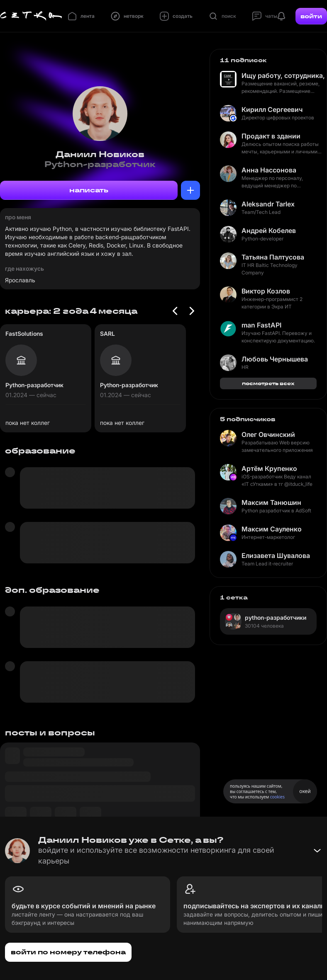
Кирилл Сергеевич (272, 109)
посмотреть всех (268, 383)
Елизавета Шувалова (276, 555)
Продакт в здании (271, 136)
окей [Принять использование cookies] (305, 791)
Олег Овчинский (268, 434)
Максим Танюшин (271, 502)
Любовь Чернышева (275, 359)
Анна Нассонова (269, 170)
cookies (277, 797)
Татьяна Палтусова (273, 257)
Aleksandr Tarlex (268, 204)
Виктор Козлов (266, 291)
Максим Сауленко (272, 529)
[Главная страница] (31, 16)
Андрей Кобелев (269, 230)
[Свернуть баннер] (317, 851)
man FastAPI (261, 325)
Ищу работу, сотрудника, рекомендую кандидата (283, 75)
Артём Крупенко (269, 468)
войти (311, 16)
